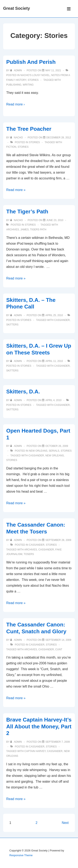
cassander (62, 320)
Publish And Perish (31, 62)
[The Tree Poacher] (59, 138)
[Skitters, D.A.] (53, 400)
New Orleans (38, 451)
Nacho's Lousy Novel (35, 75)
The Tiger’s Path (27, 212)
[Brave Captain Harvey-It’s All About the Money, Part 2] (58, 742)
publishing (14, 85)
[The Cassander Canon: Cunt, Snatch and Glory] (58, 640)
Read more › (15, 104)
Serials (54, 451)
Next (65, 823)
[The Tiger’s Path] (55, 220)
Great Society (17, 8)
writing (28, 85)
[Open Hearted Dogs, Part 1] (57, 446)
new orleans (55, 456)
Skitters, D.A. (23, 392)
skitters (12, 325)
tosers (29, 554)
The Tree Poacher (29, 129)
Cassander (37, 545)
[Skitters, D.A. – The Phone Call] (54, 315)
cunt (59, 649)
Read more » (16, 190)
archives (13, 230)
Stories (33, 80)
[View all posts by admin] (16, 70)
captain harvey (35, 751)
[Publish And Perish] (53, 70)
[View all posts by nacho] (17, 138)
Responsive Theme (21, 855)
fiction (11, 147)
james (25, 230)
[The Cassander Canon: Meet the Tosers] (58, 540)
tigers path (38, 230)
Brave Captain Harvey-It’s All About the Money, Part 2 (39, 726)
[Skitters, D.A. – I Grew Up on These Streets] (54, 361)
